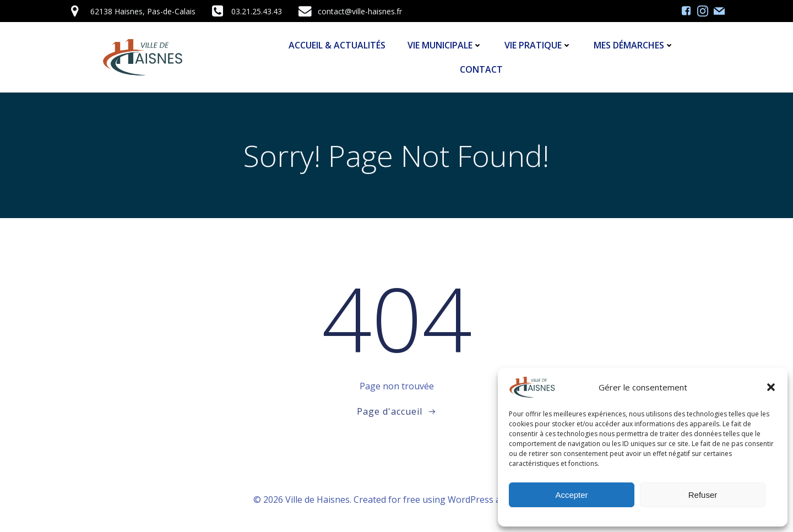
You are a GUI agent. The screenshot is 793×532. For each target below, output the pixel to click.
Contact (481, 69)
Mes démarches (634, 45)
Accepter (571, 495)
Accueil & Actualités (337, 45)
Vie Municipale (445, 45)
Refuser (703, 495)
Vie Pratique (538, 45)
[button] (771, 387)
